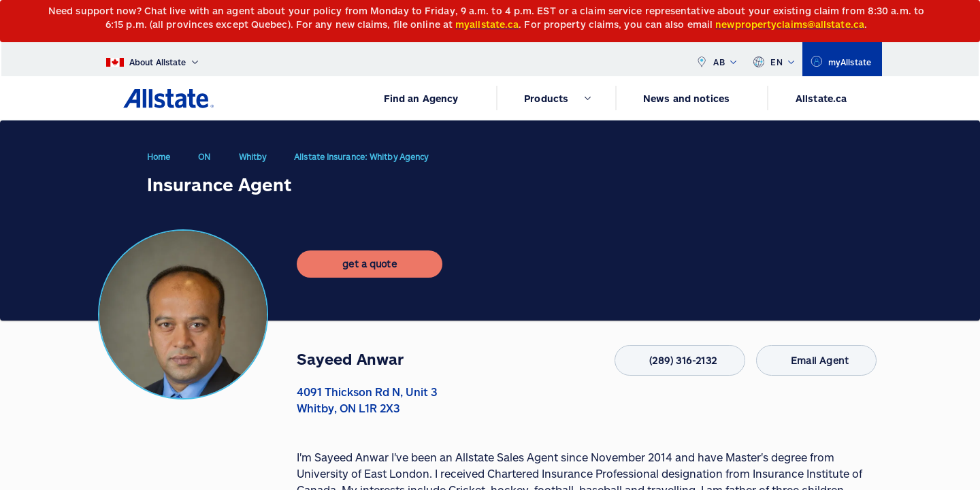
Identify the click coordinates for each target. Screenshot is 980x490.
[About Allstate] (152, 59)
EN (773, 59)
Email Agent (811, 360)
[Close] (967, 15)
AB (716, 59)
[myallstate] (842, 59)
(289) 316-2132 (664, 360)
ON (204, 162)
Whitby (253, 162)
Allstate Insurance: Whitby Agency (361, 162)
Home (159, 162)
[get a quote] (370, 275)
